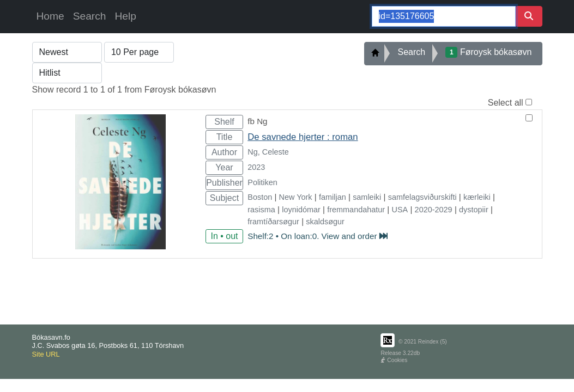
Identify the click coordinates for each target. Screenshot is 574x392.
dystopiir (474, 210)
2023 (256, 167)
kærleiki (477, 197)
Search (90, 16)
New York (296, 197)
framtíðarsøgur (273, 222)
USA (400, 210)
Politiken (262, 182)
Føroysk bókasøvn (488, 52)
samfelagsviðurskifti (422, 197)
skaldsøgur (325, 222)
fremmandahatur (356, 210)
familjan (333, 197)
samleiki (367, 197)
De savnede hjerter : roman (303, 137)
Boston (260, 197)
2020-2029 (434, 210)
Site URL (46, 354)
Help (125, 16)
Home (50, 16)
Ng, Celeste (268, 152)
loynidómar (301, 210)
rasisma (261, 210)
